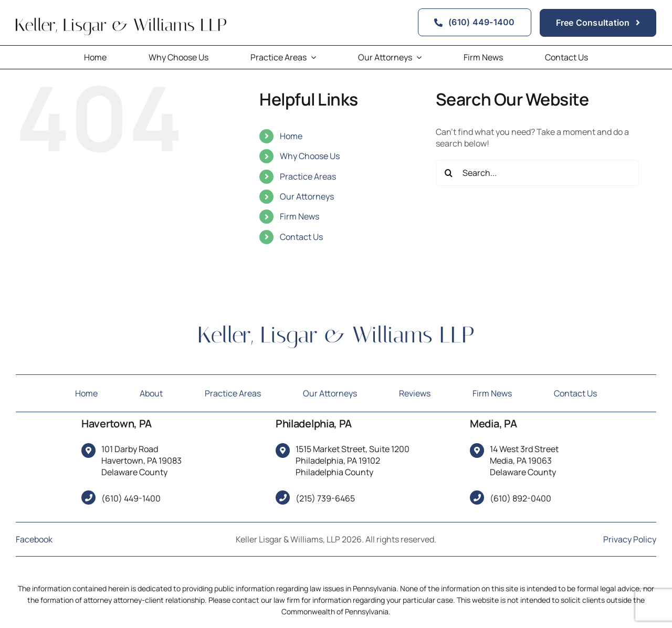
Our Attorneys (307, 196)
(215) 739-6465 (325, 498)
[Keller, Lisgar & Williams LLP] (336, 330)
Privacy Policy (630, 539)
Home (291, 136)
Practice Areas (308, 176)
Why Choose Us (310, 156)
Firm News (300, 216)
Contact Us (301, 237)
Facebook (34, 539)
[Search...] (537, 173)
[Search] (449, 173)
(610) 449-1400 (131, 498)
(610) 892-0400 (521, 498)
